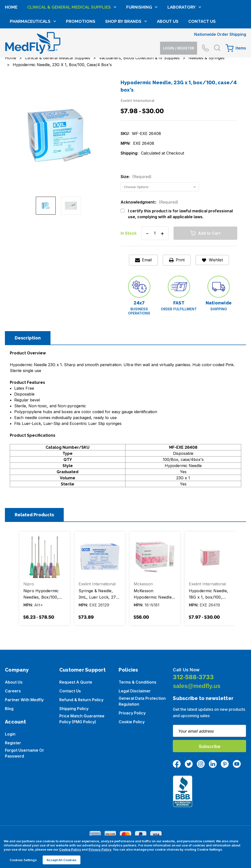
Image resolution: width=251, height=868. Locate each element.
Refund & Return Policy (81, 700)
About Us (168, 56)
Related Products (34, 515)
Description (28, 338)
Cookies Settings (23, 860)
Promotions (81, 56)
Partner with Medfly (24, 700)
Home (11, 41)
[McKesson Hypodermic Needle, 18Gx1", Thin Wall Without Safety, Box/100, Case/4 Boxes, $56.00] (209, 557)
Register (13, 743)
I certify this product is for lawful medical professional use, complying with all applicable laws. (180, 214)
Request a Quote (76, 682)
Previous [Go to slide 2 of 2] (6, 133)
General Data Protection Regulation (142, 701)
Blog (9, 709)
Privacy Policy (132, 713)
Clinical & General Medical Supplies (72, 41)
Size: (136, 177)
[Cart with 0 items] (236, 22)
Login (10, 734)
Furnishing (142, 41)
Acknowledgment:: (149, 202)
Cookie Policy (132, 722)
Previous (13, 580)
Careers (13, 691)
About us (14, 682)
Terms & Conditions (138, 682)
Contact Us (202, 56)
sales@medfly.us (197, 686)
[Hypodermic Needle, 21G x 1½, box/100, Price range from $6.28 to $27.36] (43, 557)
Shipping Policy (74, 709)
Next (238, 580)
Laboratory (184, 41)
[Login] (179, 22)
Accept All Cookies (62, 860)
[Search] (217, 22)
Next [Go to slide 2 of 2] (111, 133)
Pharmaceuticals (33, 56)
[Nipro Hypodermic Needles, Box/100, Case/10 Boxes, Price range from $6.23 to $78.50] (98, 557)
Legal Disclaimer (135, 691)
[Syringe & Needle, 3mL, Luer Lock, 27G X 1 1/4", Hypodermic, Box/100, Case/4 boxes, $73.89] (154, 557)
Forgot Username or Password (25, 753)
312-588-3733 (193, 677)
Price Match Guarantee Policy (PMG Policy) (82, 719)
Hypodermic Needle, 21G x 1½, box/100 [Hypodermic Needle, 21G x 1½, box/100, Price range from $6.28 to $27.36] (42, 594)
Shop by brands (126, 56)
